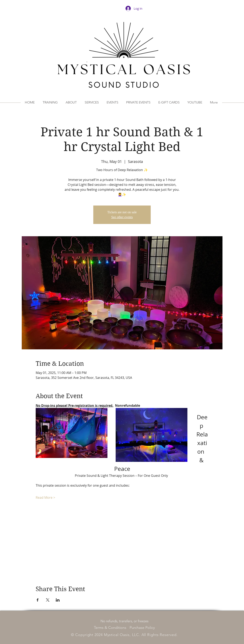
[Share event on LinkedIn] (58, 600)
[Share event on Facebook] (38, 600)
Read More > (45, 497)
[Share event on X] (48, 600)
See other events (122, 217)
